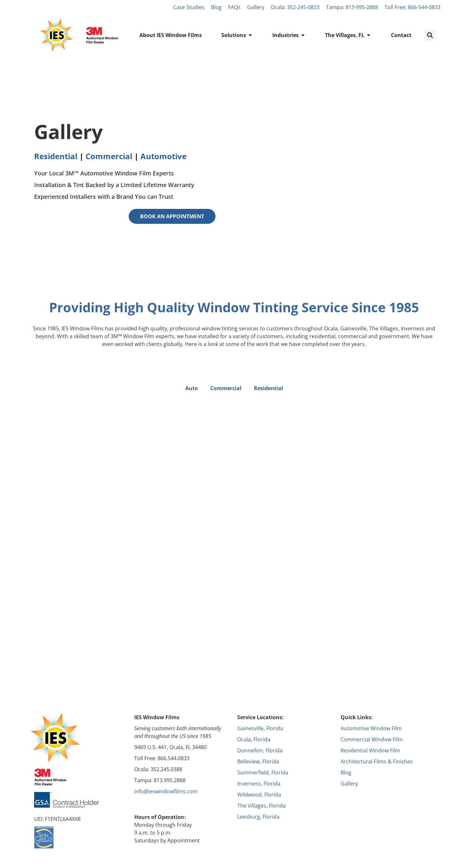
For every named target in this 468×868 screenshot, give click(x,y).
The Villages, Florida (261, 806)
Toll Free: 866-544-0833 (412, 7)
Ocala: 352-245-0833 (295, 7)
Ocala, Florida (254, 739)
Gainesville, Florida (260, 728)
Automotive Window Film (371, 728)
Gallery (256, 7)
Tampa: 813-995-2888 (352, 7)
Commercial (109, 156)
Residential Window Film (370, 750)
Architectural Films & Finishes (377, 761)
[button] (430, 35)
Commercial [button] (226, 388)
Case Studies (189, 7)
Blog (216, 7)
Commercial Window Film (372, 739)
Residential (56, 156)
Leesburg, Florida (258, 817)
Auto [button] (192, 388)
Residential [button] (268, 388)
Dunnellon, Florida (260, 750)
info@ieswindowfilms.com (166, 791)
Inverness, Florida (259, 784)
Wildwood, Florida (259, 795)
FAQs (234, 7)
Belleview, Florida (258, 761)
